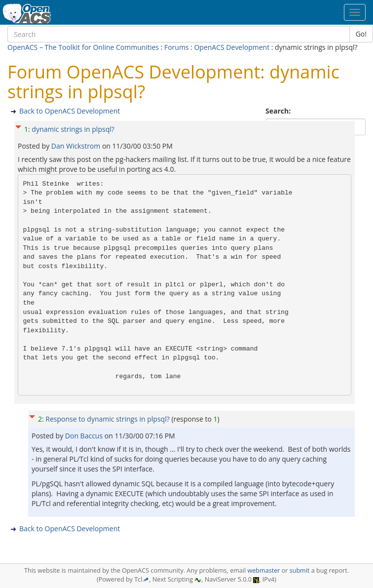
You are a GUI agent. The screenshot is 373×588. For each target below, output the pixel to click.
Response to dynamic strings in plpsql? (107, 419)
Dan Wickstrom (77, 146)
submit (300, 570)
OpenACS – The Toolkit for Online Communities (83, 47)
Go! (361, 34)
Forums (177, 47)
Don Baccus (85, 436)
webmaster (263, 570)
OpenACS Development (232, 47)
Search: (279, 111)
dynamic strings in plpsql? (73, 129)
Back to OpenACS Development (70, 111)
